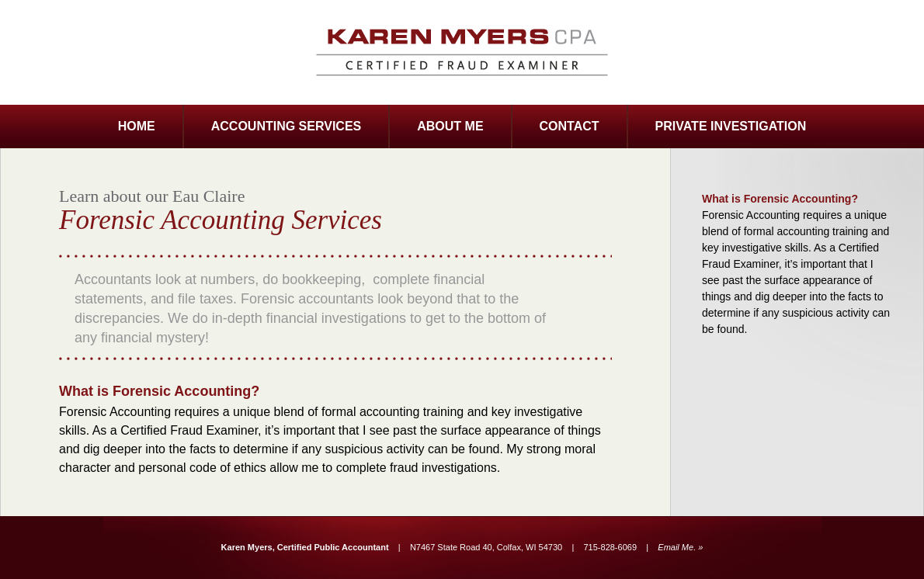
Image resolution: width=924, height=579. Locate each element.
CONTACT (570, 126)
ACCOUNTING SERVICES (287, 126)
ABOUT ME (450, 126)
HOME (137, 126)
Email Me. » (680, 547)
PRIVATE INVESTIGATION (731, 126)
